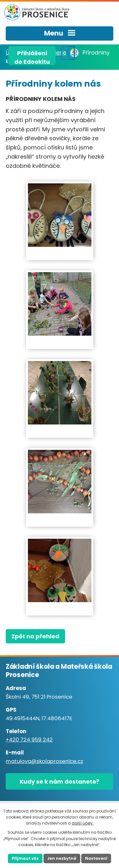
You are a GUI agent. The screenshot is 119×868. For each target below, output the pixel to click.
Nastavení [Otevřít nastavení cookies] (96, 858)
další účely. (83, 823)
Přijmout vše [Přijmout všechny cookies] (25, 858)
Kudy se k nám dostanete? (60, 782)
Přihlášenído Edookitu (32, 57)
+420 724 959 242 (29, 740)
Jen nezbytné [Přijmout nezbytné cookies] (62, 858)
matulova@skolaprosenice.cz (44, 761)
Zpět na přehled (35, 636)
